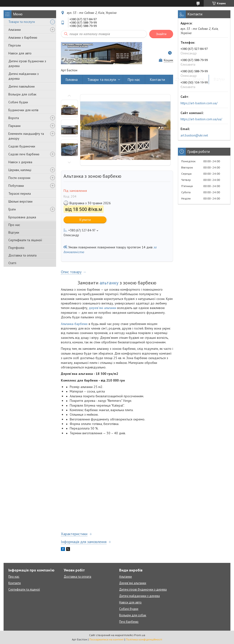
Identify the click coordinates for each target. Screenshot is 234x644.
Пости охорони (19, 178)
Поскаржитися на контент (106, 639)
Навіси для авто (20, 53)
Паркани (14, 126)
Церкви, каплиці (20, 170)
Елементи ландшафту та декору (26, 136)
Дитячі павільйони (21, 86)
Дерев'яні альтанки (133, 583)
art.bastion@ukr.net (194, 135)
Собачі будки (18, 102)
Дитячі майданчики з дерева (24, 76)
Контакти (157, 80)
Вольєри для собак (22, 94)
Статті (12, 263)
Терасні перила (20, 194)
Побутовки (16, 186)
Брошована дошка (22, 217)
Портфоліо (16, 248)
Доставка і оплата (189, 80)
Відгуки (14, 232)
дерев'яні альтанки (103, 308)
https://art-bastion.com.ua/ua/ (201, 119)
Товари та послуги (22, 22)
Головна (72, 80)
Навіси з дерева (20, 162)
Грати (12, 209)
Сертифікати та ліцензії (25, 240)
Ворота (14, 118)
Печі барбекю (129, 622)
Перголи (15, 45)
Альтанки (15, 30)
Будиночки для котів (23, 110)
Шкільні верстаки (20, 201)
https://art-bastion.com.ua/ (199, 103)
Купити (85, 220)
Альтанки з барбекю (23, 37)
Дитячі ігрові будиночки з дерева (27, 63)
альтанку (109, 283)
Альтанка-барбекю (74, 324)
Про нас (14, 225)
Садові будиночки (22, 146)
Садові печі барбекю (24, 154)
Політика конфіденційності (144, 639)
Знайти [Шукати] (161, 34)
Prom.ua (140, 635)
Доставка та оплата (22, 255)
